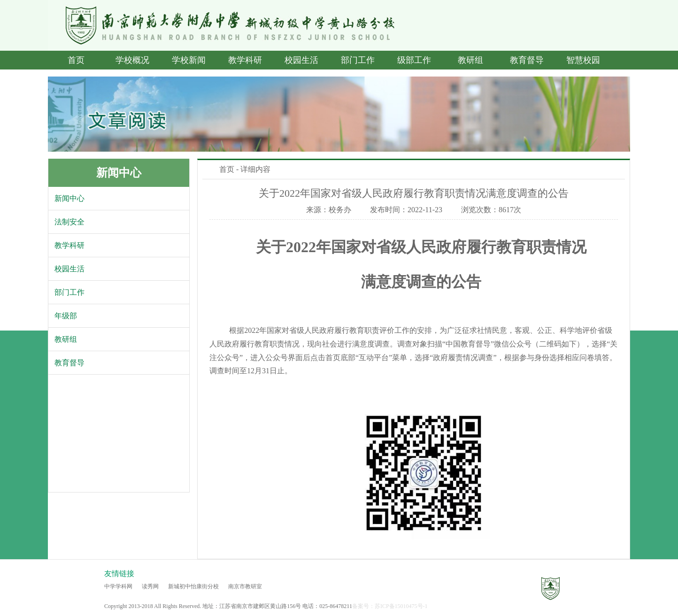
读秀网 (150, 586)
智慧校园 (583, 60)
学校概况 (132, 60)
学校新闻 (189, 60)
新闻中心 (119, 173)
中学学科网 (118, 586)
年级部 (66, 316)
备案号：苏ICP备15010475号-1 (390, 606)
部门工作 (358, 60)
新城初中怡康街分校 (193, 586)
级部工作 (414, 60)
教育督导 (527, 60)
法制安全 (69, 222)
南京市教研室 (245, 586)
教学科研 (245, 60)
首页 (76, 60)
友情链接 (119, 574)
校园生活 (301, 60)
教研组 (470, 60)
